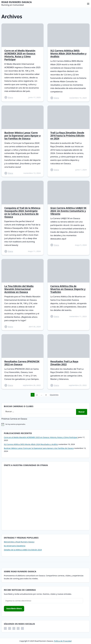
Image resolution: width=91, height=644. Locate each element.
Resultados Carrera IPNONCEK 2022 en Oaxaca (22, 363)
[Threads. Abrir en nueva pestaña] (14, 628)
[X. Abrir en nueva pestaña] (18, 628)
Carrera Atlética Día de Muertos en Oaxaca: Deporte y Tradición (68, 289)
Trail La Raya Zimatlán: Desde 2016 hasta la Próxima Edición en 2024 (67, 136)
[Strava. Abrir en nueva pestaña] (22, 628)
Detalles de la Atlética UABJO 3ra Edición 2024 (23, 550)
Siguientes (54, 395)
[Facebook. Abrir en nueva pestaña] (5, 628)
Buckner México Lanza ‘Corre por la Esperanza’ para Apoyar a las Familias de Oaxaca (22, 136)
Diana (10, 97)
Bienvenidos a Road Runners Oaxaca (19, 542)
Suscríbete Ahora (14, 608)
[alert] (45, 424)
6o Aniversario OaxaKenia (15, 546)
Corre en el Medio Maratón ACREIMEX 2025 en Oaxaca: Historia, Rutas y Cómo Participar (20, 55)
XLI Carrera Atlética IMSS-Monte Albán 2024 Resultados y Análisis (68, 54)
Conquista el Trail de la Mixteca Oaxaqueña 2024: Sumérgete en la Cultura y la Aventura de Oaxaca (22, 212)
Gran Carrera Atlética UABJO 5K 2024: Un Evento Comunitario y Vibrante (68, 211)
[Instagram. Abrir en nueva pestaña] (10, 628)
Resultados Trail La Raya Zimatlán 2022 (64, 363)
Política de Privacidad (63, 641)
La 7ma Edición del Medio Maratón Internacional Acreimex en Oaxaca (19, 289)
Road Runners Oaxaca (17, 2)
